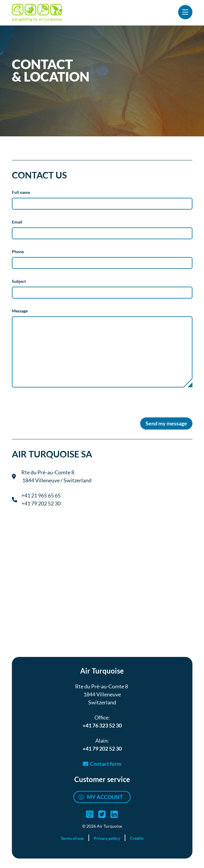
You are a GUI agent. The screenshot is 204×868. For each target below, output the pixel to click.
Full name (21, 192)
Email (17, 222)
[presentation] (57, 409)
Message (20, 311)
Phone (18, 252)
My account (105, 797)
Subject (19, 281)
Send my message (166, 423)
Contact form (106, 764)
